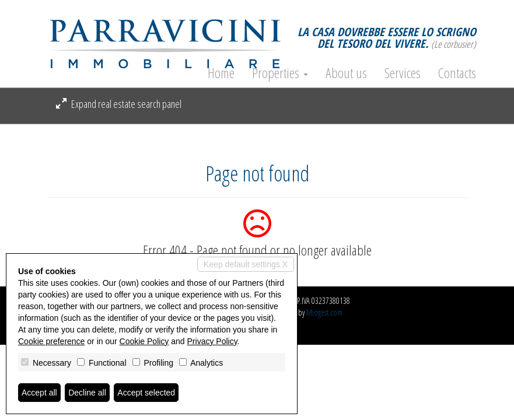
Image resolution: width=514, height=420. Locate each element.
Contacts (457, 73)
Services (403, 73)
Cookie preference (51, 341)
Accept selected (146, 393)
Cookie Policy (144, 341)
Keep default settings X (246, 264)
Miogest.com (324, 312)
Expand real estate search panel (119, 104)
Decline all (87, 393)
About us (346, 73)
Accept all (39, 393)
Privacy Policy (212, 341)
